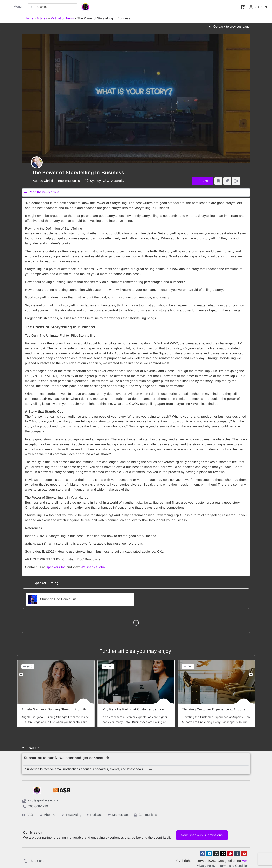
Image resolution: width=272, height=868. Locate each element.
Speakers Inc (56, 567)
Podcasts (94, 815)
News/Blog (71, 815)
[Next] (250, 675)
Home (29, 19)
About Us (48, 815)
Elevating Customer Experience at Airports (214, 710)
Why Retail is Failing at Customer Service (133, 710)
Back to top (35, 861)
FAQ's (29, 815)
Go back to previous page (229, 27)
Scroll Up (31, 749)
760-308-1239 (35, 807)
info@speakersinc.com (41, 801)
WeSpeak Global (93, 567)
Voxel (246, 861)
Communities (145, 815)
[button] (243, 7)
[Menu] (14, 7)
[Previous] (22, 675)
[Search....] (53, 7)
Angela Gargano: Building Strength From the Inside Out (63, 710)
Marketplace (119, 815)
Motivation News (62, 19)
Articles (42, 19)
